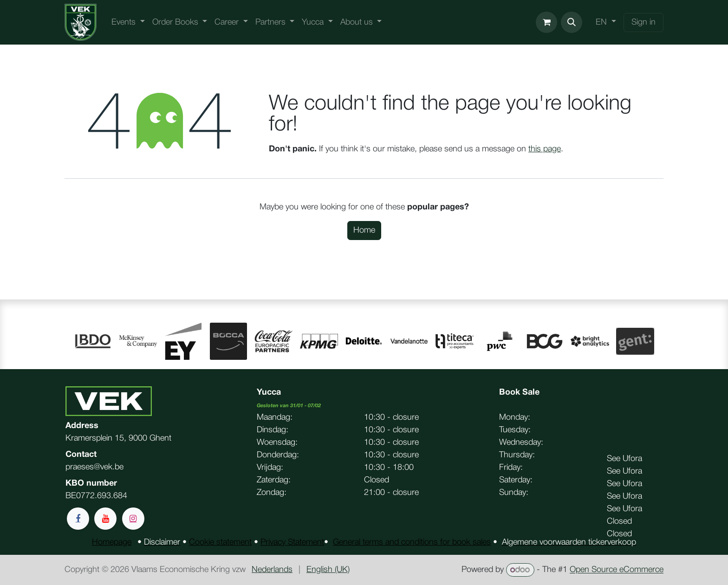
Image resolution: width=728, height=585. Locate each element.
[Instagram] (133, 519)
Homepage (112, 542)
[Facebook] (78, 519)
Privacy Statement (292, 542)
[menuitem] (128, 23)
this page (545, 149)
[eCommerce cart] (546, 22)
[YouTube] (105, 519)
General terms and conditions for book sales (412, 542)
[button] (572, 22)
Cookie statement (220, 542)
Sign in (643, 22)
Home (364, 230)
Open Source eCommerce (617, 570)
